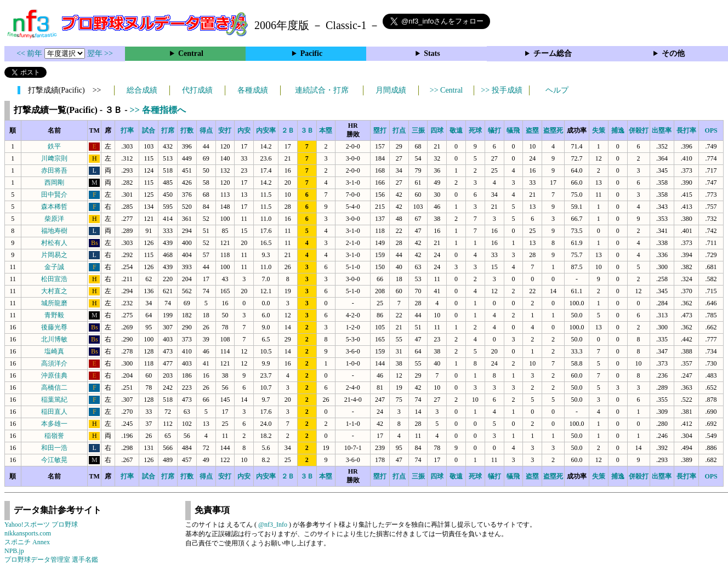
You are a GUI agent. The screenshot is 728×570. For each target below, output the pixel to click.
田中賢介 (54, 195)
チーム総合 (553, 53)
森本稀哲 (54, 207)
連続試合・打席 (322, 90)
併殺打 (639, 130)
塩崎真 (54, 351)
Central (191, 53)
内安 (244, 130)
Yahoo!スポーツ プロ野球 (41, 525)
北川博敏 (54, 339)
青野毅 (54, 315)
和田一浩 (54, 448)
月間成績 (391, 90)
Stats (432, 53)
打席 (168, 130)
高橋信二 (54, 387)
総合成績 (142, 90)
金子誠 (54, 267)
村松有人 (54, 243)
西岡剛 (54, 183)
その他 (673, 53)
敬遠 (456, 130)
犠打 (494, 130)
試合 (149, 130)
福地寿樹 (54, 231)
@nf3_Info (273, 525)
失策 (599, 130)
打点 (399, 130)
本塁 (326, 130)
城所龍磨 (54, 303)
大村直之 (54, 291)
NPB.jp (14, 551)
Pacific (311, 53)
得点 (206, 130)
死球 (475, 130)
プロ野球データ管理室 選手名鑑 (51, 560)
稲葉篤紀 (54, 400)
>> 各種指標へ (158, 110)
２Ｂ (288, 130)
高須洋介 (54, 363)
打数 (187, 130)
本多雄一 (54, 424)
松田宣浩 (54, 279)
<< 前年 (30, 53)
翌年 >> (100, 53)
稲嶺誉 (54, 436)
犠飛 (513, 130)
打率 (127, 130)
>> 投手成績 (501, 90)
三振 (418, 130)
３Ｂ (307, 130)
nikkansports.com (28, 533)
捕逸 (618, 130)
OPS (711, 130)
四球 (437, 130)
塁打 (380, 130)
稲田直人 (54, 412)
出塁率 (662, 130)
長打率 (686, 130)
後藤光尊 (54, 327)
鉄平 (54, 146)
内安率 (266, 130)
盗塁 (532, 130)
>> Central (447, 90)
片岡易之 (54, 255)
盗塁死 (553, 130)
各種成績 (253, 90)
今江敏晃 (54, 460)
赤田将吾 (54, 170)
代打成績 (197, 90)
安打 (225, 130)
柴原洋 (54, 219)
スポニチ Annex (27, 542)
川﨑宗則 (54, 158)
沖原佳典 (54, 375)
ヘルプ (557, 90)
